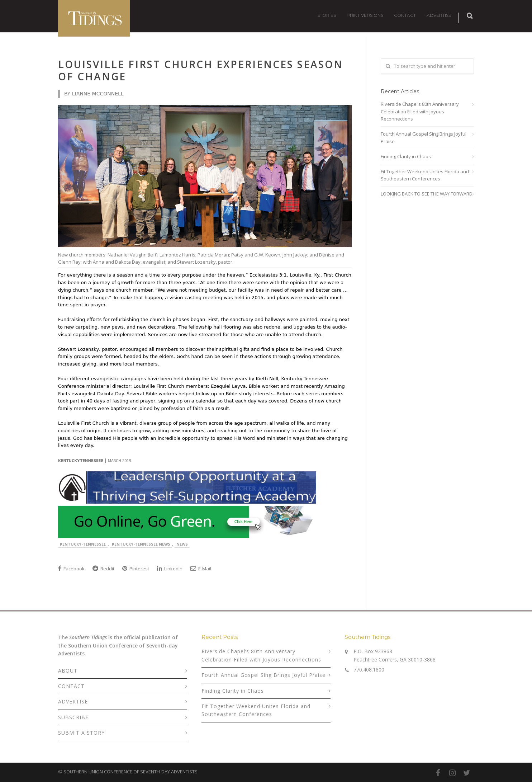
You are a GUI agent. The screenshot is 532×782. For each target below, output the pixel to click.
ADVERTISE (439, 15)
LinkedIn (170, 569)
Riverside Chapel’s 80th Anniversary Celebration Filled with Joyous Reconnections (420, 112)
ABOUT (68, 671)
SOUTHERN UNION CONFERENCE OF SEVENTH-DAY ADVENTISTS (130, 772)
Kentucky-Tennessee (83, 544)
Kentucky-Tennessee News (141, 544)
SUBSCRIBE (73, 717)
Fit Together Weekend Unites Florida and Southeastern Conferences (425, 175)
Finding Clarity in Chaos (406, 156)
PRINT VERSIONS (365, 15)
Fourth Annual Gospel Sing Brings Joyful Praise (424, 138)
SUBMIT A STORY (81, 733)
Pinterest (136, 569)
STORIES (327, 15)
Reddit (103, 569)
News (182, 544)
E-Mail (201, 569)
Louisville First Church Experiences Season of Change (201, 70)
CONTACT (405, 15)
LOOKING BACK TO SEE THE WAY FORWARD (427, 194)
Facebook (71, 569)
